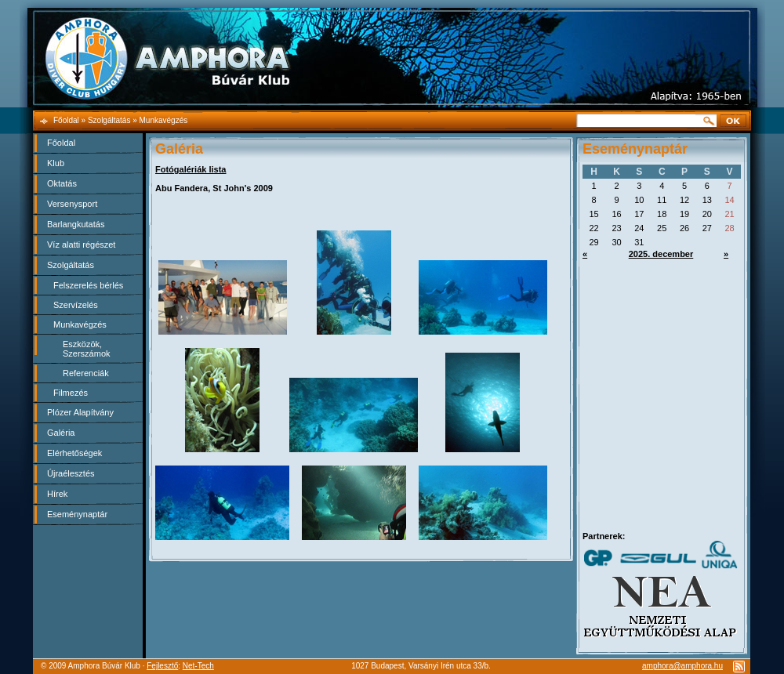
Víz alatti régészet (81, 245)
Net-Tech (198, 666)
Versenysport (72, 204)
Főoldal (61, 143)
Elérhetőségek (74, 453)
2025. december (661, 254)
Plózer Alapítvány (80, 412)
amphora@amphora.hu (682, 666)
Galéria (61, 433)
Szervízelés (76, 305)
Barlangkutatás (76, 224)
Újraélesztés (71, 473)
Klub (56, 163)
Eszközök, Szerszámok (87, 349)
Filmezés (71, 393)
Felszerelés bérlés (88, 285)
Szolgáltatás (71, 265)
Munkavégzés (80, 324)
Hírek (57, 494)
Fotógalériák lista (191, 169)
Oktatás (62, 183)
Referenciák (86, 373)
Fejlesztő (162, 666)
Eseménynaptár (77, 514)
